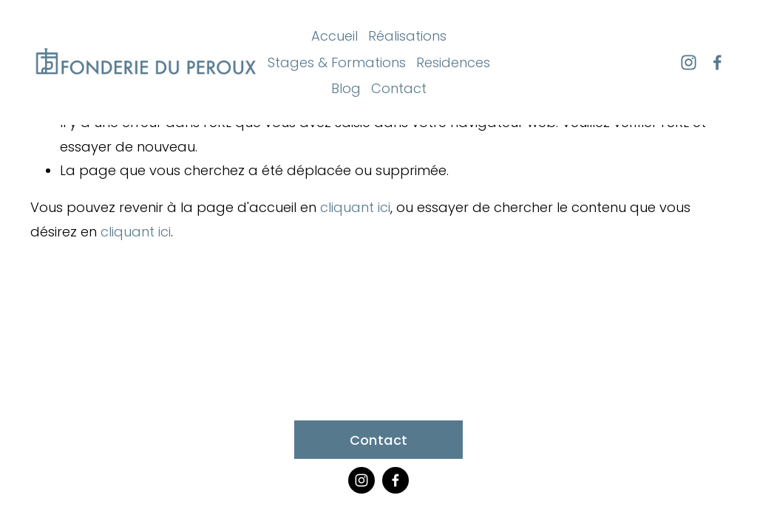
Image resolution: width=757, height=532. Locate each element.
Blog (346, 88)
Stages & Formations (337, 62)
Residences (453, 62)
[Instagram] (689, 62)
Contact (399, 88)
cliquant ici (355, 207)
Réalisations (407, 36)
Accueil (335, 36)
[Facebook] (717, 62)
